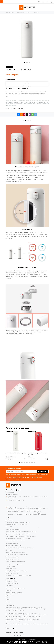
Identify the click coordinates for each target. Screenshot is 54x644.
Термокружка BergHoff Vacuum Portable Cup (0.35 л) (38, 454)
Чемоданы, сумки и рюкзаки (14, 564)
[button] (25, 62)
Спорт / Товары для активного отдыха (17, 571)
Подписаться (42, 471)
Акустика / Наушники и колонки (15, 541)
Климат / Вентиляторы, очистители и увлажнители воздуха (23, 527)
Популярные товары (12, 583)
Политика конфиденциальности (15, 588)
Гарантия (8, 590)
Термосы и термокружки (18, 108)
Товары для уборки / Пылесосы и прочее (18, 522)
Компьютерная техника (12, 529)
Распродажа (9, 586)
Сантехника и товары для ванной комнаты (18, 576)
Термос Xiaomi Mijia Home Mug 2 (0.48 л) (16, 453)
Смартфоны (9, 520)
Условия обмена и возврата (14, 593)
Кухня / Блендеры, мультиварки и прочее (18, 539)
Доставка (8, 597)
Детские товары (10, 566)
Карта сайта (33, 639)
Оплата (8, 600)
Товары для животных (12, 543)
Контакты (8, 602)
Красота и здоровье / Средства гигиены (17, 534)
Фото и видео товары (12, 559)
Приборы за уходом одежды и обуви (17, 555)
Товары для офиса (11, 569)
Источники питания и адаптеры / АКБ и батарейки (21, 536)
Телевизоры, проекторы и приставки (16, 525)
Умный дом (9, 550)
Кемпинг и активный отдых (14, 545)
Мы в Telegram (11, 628)
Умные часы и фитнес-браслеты (15, 552)
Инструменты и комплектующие (15, 562)
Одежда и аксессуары (12, 557)
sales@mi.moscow (13, 494)
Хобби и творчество (12, 573)
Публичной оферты (42, 474)
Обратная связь (10, 595)
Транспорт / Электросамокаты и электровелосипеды (21, 532)
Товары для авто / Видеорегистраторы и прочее (20, 548)
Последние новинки (12, 581)
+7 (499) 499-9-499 (13, 490)
